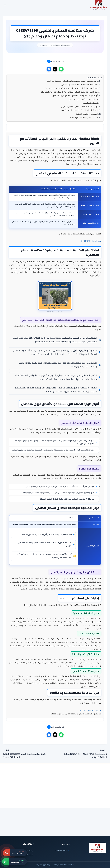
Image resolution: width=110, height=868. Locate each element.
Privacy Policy (28, 851)
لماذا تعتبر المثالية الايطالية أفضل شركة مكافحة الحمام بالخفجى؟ (72, 88)
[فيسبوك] (49, 69)
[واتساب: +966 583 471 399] (15, 862)
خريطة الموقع (28, 855)
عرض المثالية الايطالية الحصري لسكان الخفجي (80, 107)
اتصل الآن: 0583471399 (91, 241)
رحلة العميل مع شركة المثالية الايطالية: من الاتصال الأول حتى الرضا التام (69, 92)
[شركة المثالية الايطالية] (98, 848)
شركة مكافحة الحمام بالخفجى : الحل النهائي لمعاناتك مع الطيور (72, 81)
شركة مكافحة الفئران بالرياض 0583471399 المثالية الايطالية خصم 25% (82, 754)
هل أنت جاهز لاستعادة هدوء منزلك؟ (83, 118)
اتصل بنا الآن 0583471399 (90, 710)
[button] (55, 78)
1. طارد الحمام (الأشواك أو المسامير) (83, 99)
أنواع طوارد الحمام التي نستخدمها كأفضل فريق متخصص (75, 96)
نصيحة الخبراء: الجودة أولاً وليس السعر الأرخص (80, 110)
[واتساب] (61, 69)
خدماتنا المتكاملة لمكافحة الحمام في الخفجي (80, 85)
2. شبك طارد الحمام (90, 103)
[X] (55, 69)
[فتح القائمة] (5, 5)
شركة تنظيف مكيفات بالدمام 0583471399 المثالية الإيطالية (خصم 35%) (28, 754)
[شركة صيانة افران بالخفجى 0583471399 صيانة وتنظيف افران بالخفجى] (91, 797)
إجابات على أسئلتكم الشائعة (87, 114)
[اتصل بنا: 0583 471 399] (15, 853)
